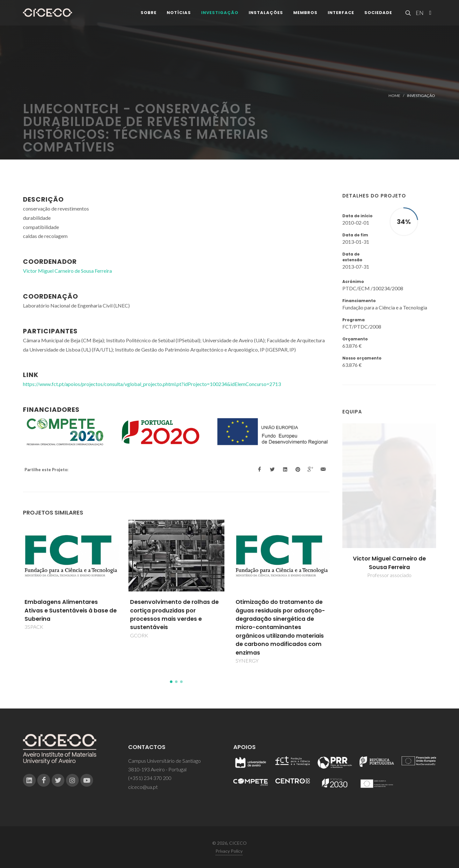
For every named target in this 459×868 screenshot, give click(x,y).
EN (419, 16)
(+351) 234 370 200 (150, 778)
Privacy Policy (229, 851)
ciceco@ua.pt (143, 787)
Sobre (149, 16)
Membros (305, 16)
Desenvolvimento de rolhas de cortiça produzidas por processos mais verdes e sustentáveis (174, 615)
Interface (341, 16)
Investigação (220, 16)
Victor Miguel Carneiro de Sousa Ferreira (389, 563)
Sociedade (378, 16)
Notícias (179, 16)
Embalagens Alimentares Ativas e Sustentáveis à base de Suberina (71, 610)
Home (394, 96)
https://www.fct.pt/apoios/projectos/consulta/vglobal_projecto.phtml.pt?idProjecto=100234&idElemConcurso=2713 (152, 384)
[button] (171, 682)
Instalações (266, 16)
